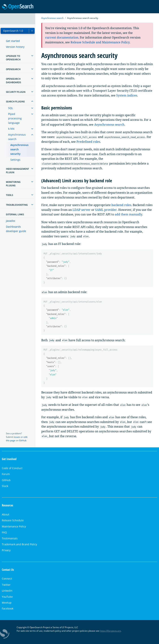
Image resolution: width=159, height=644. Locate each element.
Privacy (6, 550)
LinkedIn (7, 591)
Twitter (6, 585)
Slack (5, 486)
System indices (127, 95)
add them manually (128, 214)
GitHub (23, 440)
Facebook (8, 608)
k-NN (11, 129)
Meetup (7, 603)
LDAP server (82, 210)
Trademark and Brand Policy (19, 544)
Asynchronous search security (19, 149)
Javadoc (11, 221)
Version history (15, 47)
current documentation (62, 37)
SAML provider (106, 210)
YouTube (7, 597)
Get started (13, 41)
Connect (7, 579)
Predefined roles (88, 142)
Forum (6, 474)
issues (17, 437)
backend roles (121, 205)
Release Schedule (13, 520)
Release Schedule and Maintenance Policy (100, 42)
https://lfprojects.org (110, 631)
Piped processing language (15, 118)
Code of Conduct (12, 468)
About (6, 514)
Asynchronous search (17, 137)
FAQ (4, 532)
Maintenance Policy (14, 526)
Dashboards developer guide (16, 229)
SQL (11, 108)
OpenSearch (18, 7)
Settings (15, 160)
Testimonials (10, 538)
